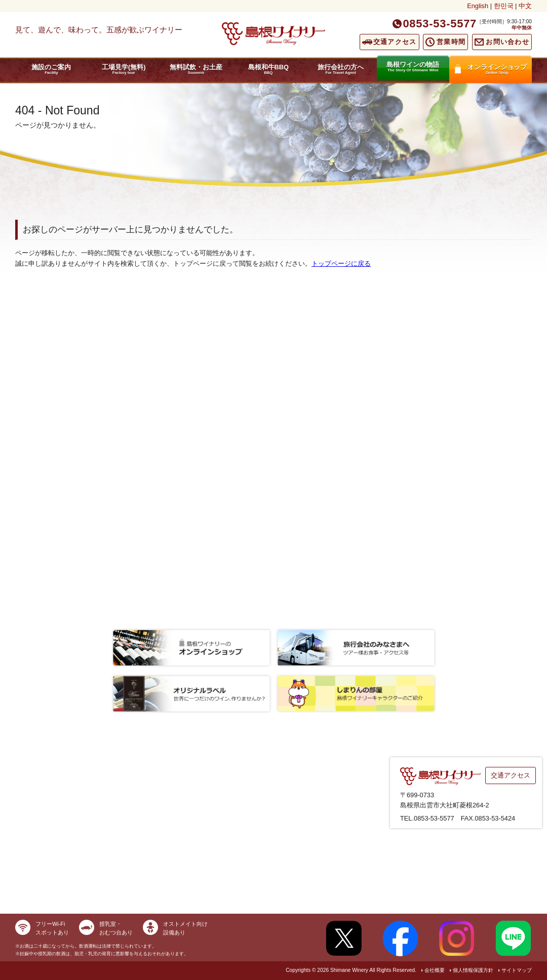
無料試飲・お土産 (196, 69)
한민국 (504, 6)
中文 (525, 6)
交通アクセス (395, 42)
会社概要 (435, 970)
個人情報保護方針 (473, 970)
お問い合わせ (507, 42)
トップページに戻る (341, 263)
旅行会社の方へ (341, 69)
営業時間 (451, 42)
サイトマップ (517, 970)
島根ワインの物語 (413, 67)
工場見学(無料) (124, 69)
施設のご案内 (51, 69)
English (478, 6)
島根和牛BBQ (268, 69)
